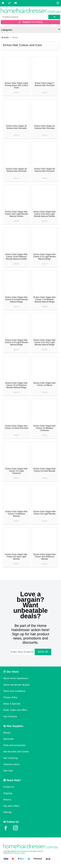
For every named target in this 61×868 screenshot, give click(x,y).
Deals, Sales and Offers (15, 710)
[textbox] (25, 17)
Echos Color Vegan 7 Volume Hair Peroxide (44, 84)
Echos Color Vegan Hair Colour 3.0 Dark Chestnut (16, 427)
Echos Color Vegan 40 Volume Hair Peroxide (45, 170)
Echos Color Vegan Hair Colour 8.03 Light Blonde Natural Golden (16, 214)
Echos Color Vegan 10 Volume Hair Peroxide (16, 127)
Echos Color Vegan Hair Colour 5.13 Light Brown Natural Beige (45, 257)
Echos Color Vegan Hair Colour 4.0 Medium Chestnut (45, 428)
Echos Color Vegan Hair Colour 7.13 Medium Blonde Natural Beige (45, 300)
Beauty (7, 733)
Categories (7, 30)
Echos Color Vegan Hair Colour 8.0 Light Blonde (45, 513)
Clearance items (11, 764)
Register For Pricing (33, 22)
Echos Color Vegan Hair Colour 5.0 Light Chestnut (16, 471)
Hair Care (8, 771)
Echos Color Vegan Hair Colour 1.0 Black (45, 384)
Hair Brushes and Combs (16, 752)
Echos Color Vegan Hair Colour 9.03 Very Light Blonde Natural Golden (45, 214)
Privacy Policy (10, 697)
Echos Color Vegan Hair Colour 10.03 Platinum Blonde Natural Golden (16, 257)
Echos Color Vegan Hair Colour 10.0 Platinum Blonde (45, 557)
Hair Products (10, 716)
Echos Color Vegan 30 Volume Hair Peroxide (16, 170)
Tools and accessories (14, 745)
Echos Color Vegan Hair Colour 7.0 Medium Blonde (16, 514)
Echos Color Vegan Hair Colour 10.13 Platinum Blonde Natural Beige (16, 385)
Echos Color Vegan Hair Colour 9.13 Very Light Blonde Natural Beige (45, 342)
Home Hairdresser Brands (16, 685)
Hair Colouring (10, 758)
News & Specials (12, 704)
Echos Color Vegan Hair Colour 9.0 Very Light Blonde (16, 557)
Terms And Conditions (14, 691)
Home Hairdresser (23, 851)
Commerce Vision (19, 853)
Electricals (8, 739)
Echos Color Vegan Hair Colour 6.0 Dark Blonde (45, 470)
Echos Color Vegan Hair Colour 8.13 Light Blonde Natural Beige (16, 342)
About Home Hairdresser (16, 678)
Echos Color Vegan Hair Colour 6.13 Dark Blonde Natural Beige (16, 300)
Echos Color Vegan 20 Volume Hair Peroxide (45, 127)
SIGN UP (43, 652)
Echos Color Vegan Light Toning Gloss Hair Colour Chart (16, 85)
